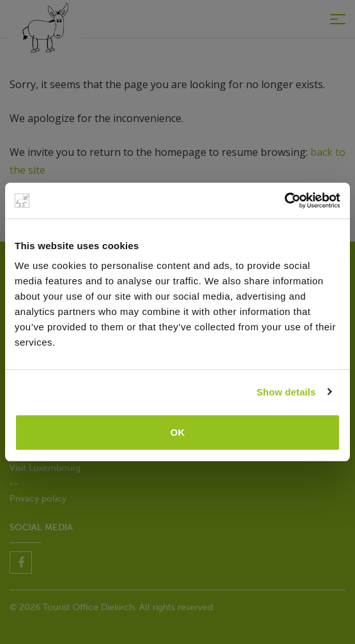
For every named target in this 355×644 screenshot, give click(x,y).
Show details (286, 392)
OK (178, 432)
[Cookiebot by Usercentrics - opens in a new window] (284, 201)
